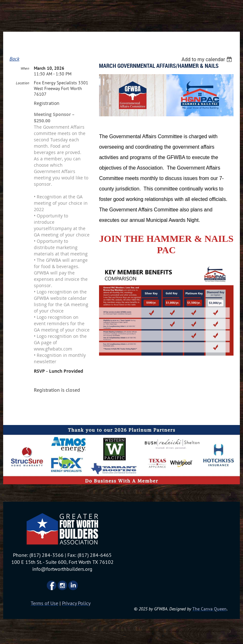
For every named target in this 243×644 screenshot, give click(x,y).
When (25, 68)
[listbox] (207, 59)
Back (14, 59)
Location (22, 83)
